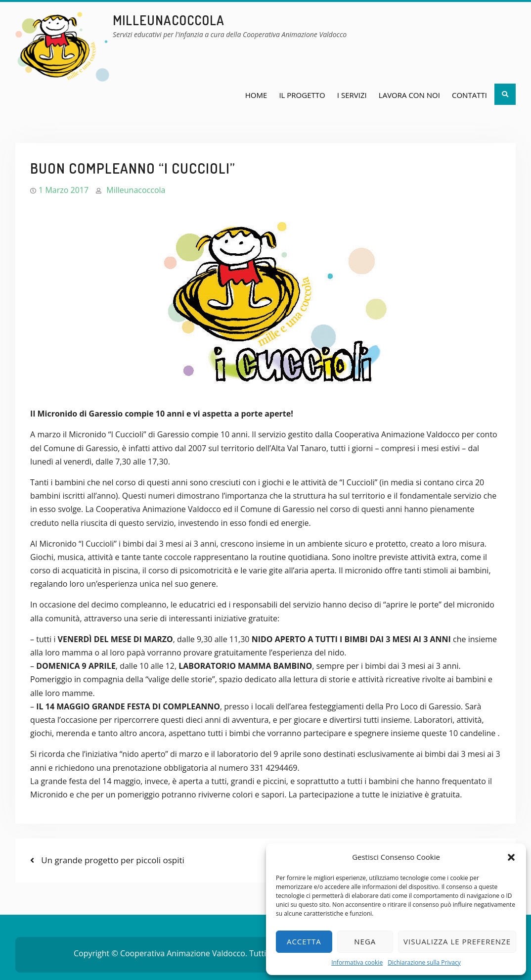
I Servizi (352, 95)
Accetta (304, 941)
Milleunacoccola (136, 190)
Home (256, 95)
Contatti (469, 95)
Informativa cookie (357, 962)
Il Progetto (302, 95)
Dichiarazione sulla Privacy (424, 962)
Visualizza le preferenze (457, 941)
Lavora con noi (409, 95)
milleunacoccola (169, 20)
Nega (365, 941)
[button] (511, 857)
